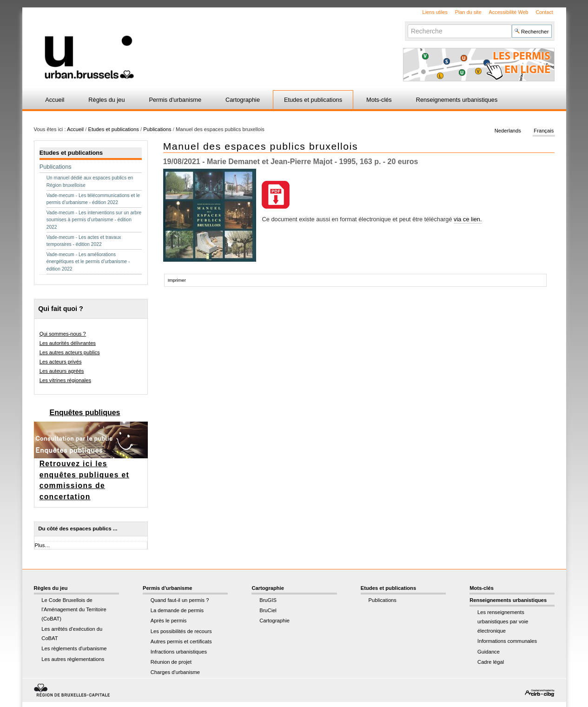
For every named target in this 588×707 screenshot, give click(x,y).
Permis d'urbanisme (175, 100)
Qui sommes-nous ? (63, 334)
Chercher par (407, 24)
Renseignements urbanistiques (457, 100)
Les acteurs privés (61, 362)
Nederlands (508, 131)
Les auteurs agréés (62, 371)
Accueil (55, 100)
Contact (544, 12)
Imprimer (177, 280)
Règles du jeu (106, 100)
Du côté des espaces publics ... (78, 529)
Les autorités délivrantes (68, 343)
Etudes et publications (313, 100)
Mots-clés (379, 100)
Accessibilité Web (509, 12)
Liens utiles (435, 12)
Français (544, 131)
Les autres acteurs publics (70, 352)
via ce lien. (468, 219)
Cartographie (243, 100)
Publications (157, 129)
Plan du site (468, 12)
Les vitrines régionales (65, 380)
